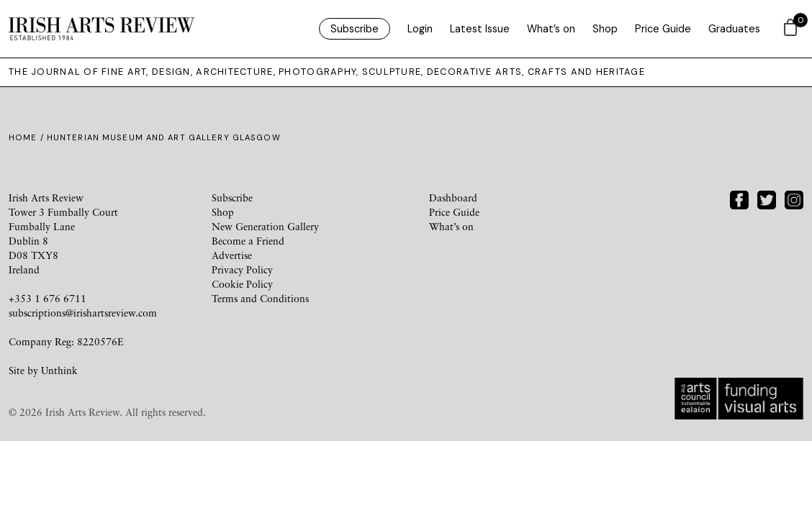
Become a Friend (248, 241)
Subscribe (355, 29)
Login (420, 29)
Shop (605, 29)
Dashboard (453, 197)
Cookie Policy (242, 284)
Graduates (734, 29)
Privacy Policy (242, 269)
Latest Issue (480, 29)
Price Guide (663, 29)
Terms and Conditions (260, 298)
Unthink (59, 370)
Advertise (232, 255)
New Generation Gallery (265, 226)
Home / (28, 137)
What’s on (551, 29)
